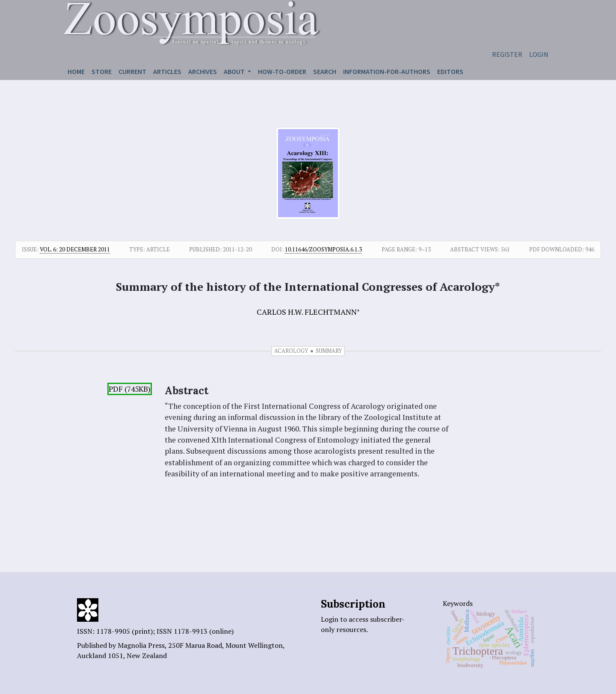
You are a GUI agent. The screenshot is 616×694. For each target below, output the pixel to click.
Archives (203, 71)
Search (325, 71)
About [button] (235, 71)
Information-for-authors (387, 71)
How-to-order (282, 71)
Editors (450, 71)
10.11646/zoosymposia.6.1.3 (323, 249)
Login (539, 54)
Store (102, 71)
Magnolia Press (141, 645)
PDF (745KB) (130, 389)
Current (132, 71)
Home (76, 71)
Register (507, 54)
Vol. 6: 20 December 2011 (75, 249)
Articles (167, 71)
